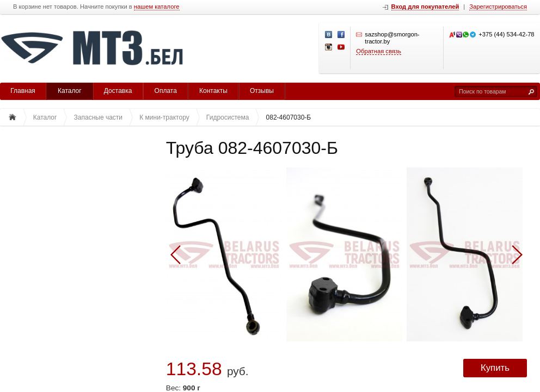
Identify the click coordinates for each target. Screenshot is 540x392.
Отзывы (262, 91)
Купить (495, 368)
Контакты (213, 91)
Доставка (118, 91)
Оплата (166, 91)
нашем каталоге (157, 7)
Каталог (70, 91)
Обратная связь (378, 51)
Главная (23, 91)
